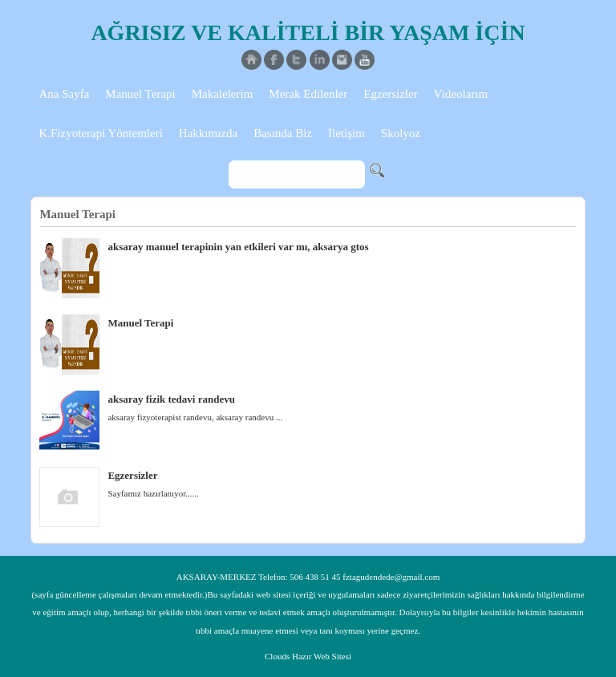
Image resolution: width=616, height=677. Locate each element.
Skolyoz (401, 133)
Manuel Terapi (140, 94)
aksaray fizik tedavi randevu (171, 399)
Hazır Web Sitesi (322, 656)
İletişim (346, 133)
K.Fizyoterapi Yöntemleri (100, 133)
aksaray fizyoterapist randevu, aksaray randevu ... (195, 417)
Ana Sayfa (64, 94)
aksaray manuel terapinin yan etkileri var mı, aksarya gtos (238, 247)
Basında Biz (283, 133)
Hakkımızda (208, 133)
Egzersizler (390, 94)
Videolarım (461, 94)
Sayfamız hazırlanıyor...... (153, 493)
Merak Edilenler (308, 94)
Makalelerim (223, 94)
